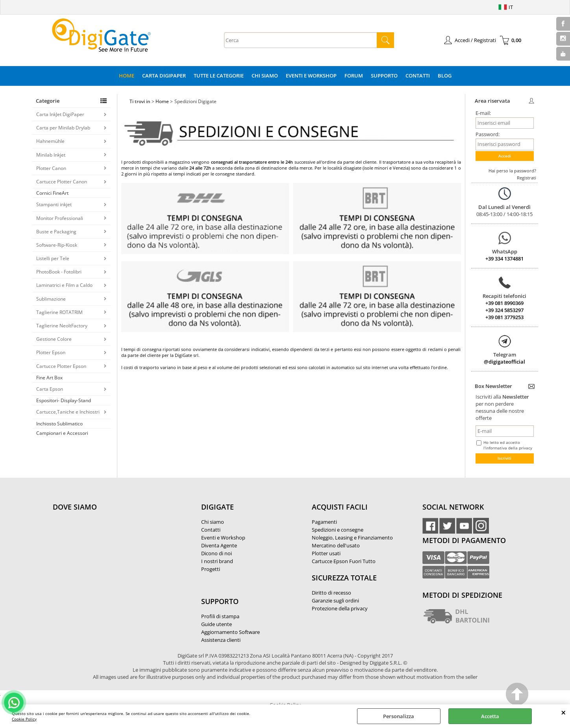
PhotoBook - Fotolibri (59, 272)
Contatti (418, 76)
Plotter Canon (51, 168)
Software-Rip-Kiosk (57, 245)
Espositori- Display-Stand (64, 400)
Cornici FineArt (52, 193)
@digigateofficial (504, 362)
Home (127, 76)
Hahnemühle (50, 141)
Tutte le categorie (219, 76)
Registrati (527, 178)
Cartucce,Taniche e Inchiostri (68, 412)
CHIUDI (564, 712)
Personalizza (399, 716)
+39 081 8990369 (504, 303)
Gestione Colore (54, 339)
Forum (354, 76)
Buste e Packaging (56, 232)
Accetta (490, 716)
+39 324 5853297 (504, 310)
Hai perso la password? (512, 171)
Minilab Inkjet (51, 155)
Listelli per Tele (53, 258)
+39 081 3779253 (504, 317)
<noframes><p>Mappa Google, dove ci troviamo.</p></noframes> (112, 559)
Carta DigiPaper (164, 76)
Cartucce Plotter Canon (62, 182)
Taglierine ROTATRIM (59, 312)
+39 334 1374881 (504, 259)
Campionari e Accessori (62, 433)
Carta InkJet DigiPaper (60, 114)
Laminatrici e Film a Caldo (64, 285)
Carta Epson (50, 389)
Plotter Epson (51, 352)
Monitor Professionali (60, 218)
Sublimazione (51, 299)
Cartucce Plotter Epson (61, 366)
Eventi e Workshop (311, 76)
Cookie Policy (24, 719)
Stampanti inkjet (54, 204)
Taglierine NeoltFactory (62, 326)
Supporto (384, 76)
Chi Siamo (265, 76)
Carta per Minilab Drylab (63, 128)
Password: (488, 134)
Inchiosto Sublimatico (59, 424)
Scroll (517, 695)
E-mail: (483, 113)
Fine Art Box (49, 378)
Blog (445, 76)
